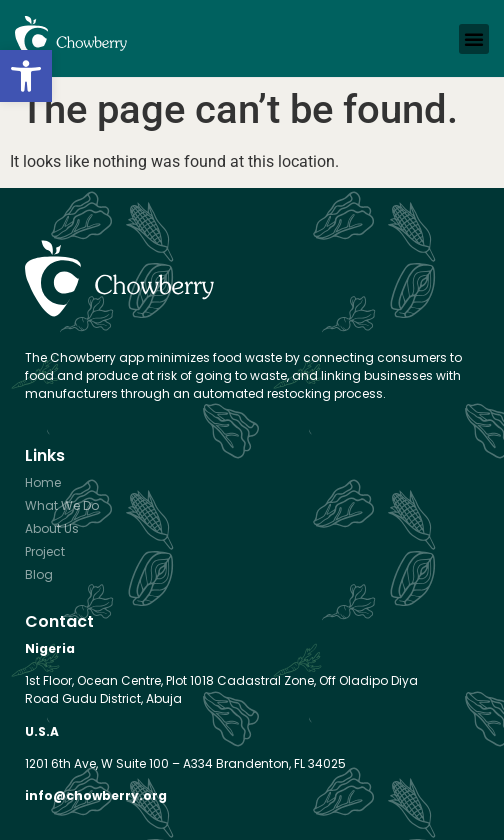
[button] (26, 76)
